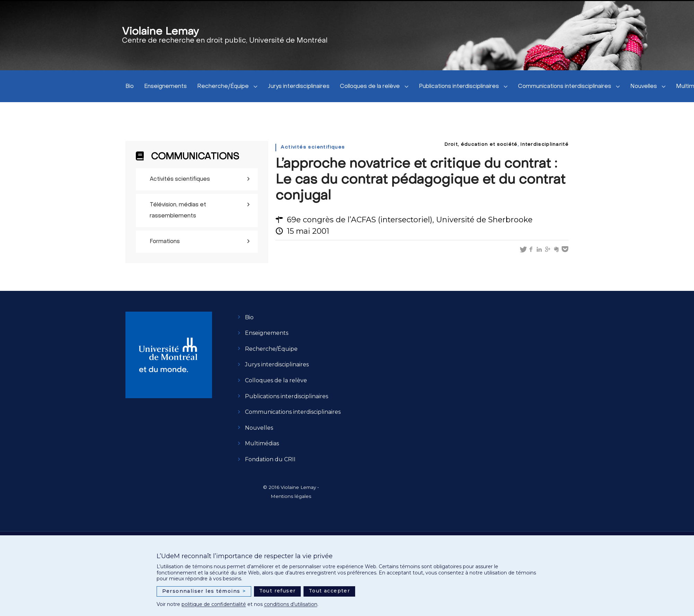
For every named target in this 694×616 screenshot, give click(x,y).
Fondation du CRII (270, 459)
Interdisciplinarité (544, 145)
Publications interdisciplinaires (459, 87)
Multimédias (262, 443)
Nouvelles (644, 87)
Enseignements (165, 87)
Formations (165, 242)
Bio (130, 87)
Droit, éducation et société (481, 145)
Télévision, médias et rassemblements (178, 211)
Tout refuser (278, 591)
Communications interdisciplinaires (565, 87)
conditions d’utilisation (291, 604)
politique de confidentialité (214, 604)
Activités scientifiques (180, 179)
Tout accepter (329, 591)
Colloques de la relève (370, 87)
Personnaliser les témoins (204, 591)
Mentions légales (291, 496)
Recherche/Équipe (223, 87)
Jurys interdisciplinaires (299, 87)
